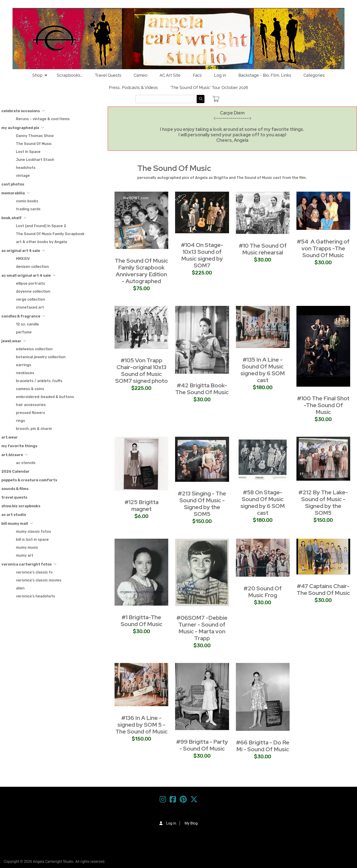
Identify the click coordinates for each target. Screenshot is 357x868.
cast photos (13, 184)
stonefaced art (30, 307)
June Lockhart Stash (35, 160)
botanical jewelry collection (41, 357)
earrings (24, 365)
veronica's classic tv (34, 572)
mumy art (25, 555)
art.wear (10, 437)
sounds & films (15, 489)
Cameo (140, 75)
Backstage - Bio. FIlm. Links (265, 75)
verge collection (31, 299)
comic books (27, 201)
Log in (220, 75)
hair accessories (31, 405)
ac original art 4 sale (23, 251)
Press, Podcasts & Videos (133, 88)
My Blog (191, 823)
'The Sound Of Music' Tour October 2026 (209, 88)
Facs (197, 75)
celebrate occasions (23, 111)
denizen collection (32, 267)
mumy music (27, 547)
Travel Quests (108, 75)
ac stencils (26, 463)
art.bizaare (15, 455)
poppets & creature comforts (29, 480)
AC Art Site (170, 75)
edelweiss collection (34, 349)
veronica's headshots (36, 596)
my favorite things (19, 446)
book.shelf (14, 218)
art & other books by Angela (41, 242)
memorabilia (16, 193)
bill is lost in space (32, 539)
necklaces (25, 373)
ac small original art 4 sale (29, 275)
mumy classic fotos (33, 532)
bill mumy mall (17, 524)
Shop (37, 77)
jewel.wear (14, 341)
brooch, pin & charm (34, 429)
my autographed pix (23, 128)
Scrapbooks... (70, 75)
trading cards (28, 209)
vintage (23, 176)
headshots (26, 168)
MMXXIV (23, 259)
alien (20, 588)
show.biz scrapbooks (21, 506)
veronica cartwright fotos (29, 564)
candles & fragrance (23, 316)
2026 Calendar (15, 471)
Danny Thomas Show (35, 136)
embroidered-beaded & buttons (45, 397)
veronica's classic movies (39, 580)
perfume (24, 332)
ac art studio (14, 515)
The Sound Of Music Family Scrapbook (50, 234)
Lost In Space (28, 152)
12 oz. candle (27, 324)
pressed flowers (31, 413)
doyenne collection (33, 291)
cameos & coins (30, 389)
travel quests (14, 497)
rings (20, 421)
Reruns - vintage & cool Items (43, 119)
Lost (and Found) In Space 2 (41, 226)
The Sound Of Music (34, 144)
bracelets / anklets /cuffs (39, 381)
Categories (314, 75)
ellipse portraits (31, 283)
